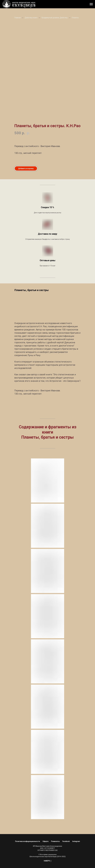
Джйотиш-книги (31, 18)
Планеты (75, 18)
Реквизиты (55, 841)
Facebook (66, 841)
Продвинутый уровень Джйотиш (55, 18)
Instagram (76, 841)
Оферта (46, 841)
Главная (18, 18)
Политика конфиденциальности (28, 841)
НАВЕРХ (47, 861)
